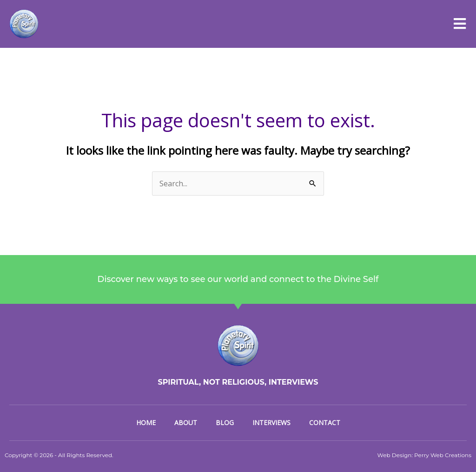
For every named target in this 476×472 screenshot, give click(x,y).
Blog (225, 423)
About (186, 423)
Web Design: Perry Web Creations (424, 455)
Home (146, 423)
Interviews (271, 423)
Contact (325, 423)
